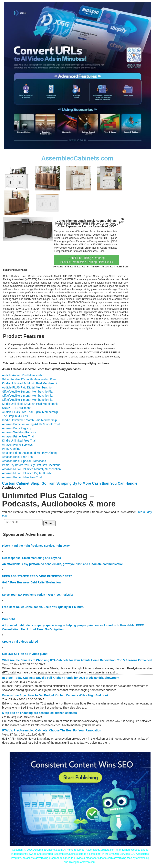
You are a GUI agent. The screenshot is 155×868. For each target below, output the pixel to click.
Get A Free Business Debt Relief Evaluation (31, 582)
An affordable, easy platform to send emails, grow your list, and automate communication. (63, 564)
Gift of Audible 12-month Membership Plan (29, 379)
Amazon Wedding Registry (19, 432)
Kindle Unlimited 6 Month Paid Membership (29, 420)
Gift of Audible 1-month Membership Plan (28, 400)
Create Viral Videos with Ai (20, 642)
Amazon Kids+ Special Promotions (24, 461)
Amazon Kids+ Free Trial (18, 457)
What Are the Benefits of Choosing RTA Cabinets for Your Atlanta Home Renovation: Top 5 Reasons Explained (77, 660)
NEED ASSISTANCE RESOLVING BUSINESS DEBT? (37, 576)
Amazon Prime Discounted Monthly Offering (30, 453)
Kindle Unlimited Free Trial (19, 441)
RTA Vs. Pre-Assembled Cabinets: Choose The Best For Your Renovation (52, 730)
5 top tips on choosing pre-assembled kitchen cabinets (40, 713)
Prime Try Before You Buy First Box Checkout (31, 465)
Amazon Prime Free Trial (18, 436)
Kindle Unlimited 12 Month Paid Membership (30, 404)
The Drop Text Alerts (15, 416)
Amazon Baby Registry (17, 428)
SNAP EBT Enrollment (16, 408)
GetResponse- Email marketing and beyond (32, 558)
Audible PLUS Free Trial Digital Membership (30, 412)
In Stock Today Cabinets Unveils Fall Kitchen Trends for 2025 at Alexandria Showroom (61, 678)
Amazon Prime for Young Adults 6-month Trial (31, 424)
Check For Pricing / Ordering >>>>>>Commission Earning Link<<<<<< (87, 260)
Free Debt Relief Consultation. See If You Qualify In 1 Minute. (43, 607)
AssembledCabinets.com (77, 158)
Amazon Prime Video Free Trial (22, 477)
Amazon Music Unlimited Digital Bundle (27, 473)
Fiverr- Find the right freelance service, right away (36, 546)
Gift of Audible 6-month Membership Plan (28, 396)
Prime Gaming (11, 449)
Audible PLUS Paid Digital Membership (27, 387)
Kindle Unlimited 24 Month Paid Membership (30, 383)
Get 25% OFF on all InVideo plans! (25, 654)
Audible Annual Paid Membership (23, 375)
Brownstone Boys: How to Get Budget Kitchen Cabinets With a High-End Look (55, 695)
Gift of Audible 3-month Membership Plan (28, 392)
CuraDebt (8, 619)
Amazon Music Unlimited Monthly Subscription (31, 469)
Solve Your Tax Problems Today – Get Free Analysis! (38, 595)
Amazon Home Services (17, 445)
